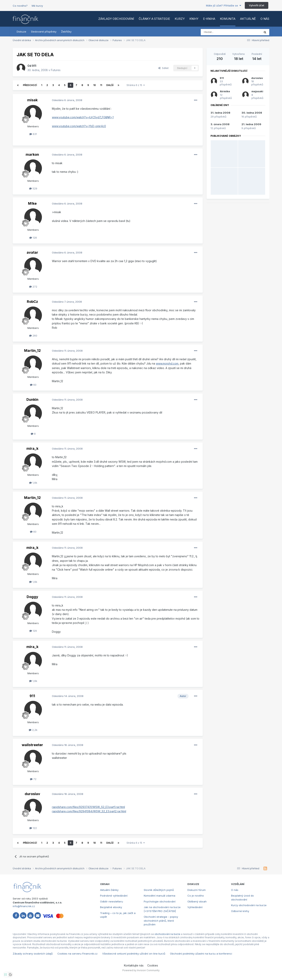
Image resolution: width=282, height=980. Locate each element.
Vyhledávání (195, 907)
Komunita (228, 19)
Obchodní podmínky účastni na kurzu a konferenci (201, 954)
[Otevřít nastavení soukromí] (6, 975)
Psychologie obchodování (160, 901)
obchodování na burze (167, 934)
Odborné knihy (240, 911)
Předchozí (30, 85)
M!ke (32, 203)
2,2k (33, 730)
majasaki (257, 91)
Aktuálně (248, 19)
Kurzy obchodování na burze (249, 905)
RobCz (32, 302)
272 (33, 287)
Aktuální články (109, 890)
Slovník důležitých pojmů (159, 890)
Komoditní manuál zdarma (160, 896)
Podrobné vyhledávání (114, 896)
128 (33, 238)
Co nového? (20, 6)
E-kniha (209, 19)
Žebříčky (66, 32)
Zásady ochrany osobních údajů (33, 954)
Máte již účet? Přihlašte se (224, 5)
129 (33, 631)
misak (32, 100)
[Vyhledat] (220, 32)
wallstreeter (32, 745)
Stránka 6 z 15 (136, 85)
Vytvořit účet (257, 5)
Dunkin (32, 400)
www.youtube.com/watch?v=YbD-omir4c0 (79, 126)
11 (101, 85)
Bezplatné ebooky (111, 907)
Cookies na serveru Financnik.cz (77, 954)
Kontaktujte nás (134, 965)
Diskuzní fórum (197, 890)
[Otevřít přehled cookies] (10, 975)
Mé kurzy (37, 6)
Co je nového (196, 896)
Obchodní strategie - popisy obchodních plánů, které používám (161, 921)
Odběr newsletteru (112, 901)
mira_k (32, 448)
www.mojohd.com (167, 363)
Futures (56, 70)
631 (33, 134)
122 (33, 828)
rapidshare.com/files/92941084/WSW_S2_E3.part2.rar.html (89, 811)
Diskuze (21, 32)
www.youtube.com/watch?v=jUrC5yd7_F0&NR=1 (83, 117)
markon (32, 154)
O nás (265, 19)
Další (110, 85)
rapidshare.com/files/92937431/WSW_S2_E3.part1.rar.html (88, 807)
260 (33, 336)
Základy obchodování (116, 19)
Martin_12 (32, 351)
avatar (32, 252)
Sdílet (163, 68)
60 (33, 385)
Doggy (32, 597)
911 (34, 66)
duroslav (32, 794)
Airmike (225, 91)
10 (94, 85)
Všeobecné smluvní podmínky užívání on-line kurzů (134, 954)
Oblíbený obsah (197, 901)
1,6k (33, 483)
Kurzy (180, 19)
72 (33, 779)
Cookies (153, 965)
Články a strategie (154, 19)
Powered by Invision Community (141, 970)
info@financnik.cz (24, 906)
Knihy (194, 19)
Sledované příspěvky (44, 32)
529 (33, 188)
